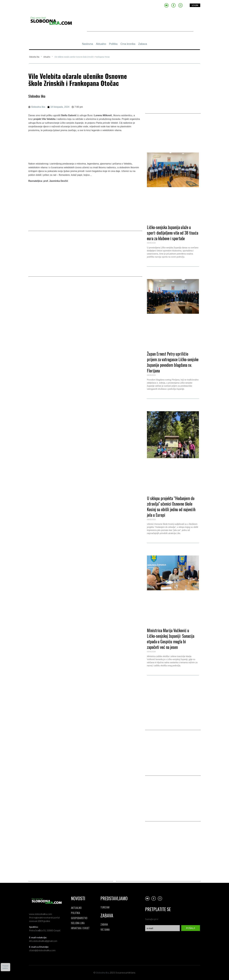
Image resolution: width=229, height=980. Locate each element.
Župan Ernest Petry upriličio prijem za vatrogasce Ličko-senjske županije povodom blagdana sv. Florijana (173, 362)
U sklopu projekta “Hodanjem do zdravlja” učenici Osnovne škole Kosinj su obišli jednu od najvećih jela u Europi (171, 507)
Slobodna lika (34, 57)
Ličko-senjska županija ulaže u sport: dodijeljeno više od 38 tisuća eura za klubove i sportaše (173, 233)
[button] (173, 132)
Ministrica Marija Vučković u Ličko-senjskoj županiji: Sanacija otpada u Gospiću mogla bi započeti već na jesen (171, 639)
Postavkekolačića (5, 967)
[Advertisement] (140, 25)
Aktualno (47, 57)
